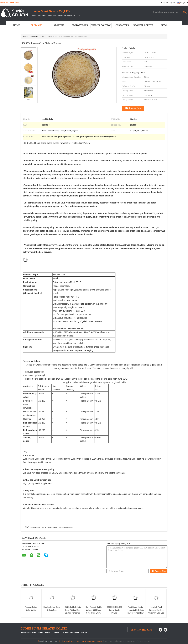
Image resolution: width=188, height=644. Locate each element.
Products (38, 25)
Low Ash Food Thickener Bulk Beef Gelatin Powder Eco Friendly (156, 611)
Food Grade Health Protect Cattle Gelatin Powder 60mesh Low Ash (135, 611)
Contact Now (135, 108)
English (184, 3)
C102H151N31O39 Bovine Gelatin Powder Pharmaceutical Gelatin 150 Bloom (114, 613)
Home (16, 25)
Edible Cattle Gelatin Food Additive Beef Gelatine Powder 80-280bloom (73, 611)
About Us (59, 25)
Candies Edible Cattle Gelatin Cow (52, 609)
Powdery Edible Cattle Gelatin (31, 609)
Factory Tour (80, 25)
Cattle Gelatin (46, 37)
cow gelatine (35, 527)
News (164, 25)
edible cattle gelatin (49, 527)
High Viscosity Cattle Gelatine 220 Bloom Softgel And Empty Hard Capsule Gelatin (94, 611)
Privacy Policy (53, 641)
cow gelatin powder (66, 527)
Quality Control (101, 25)
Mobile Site (43, 641)
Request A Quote (168, 3)
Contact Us (122, 25)
